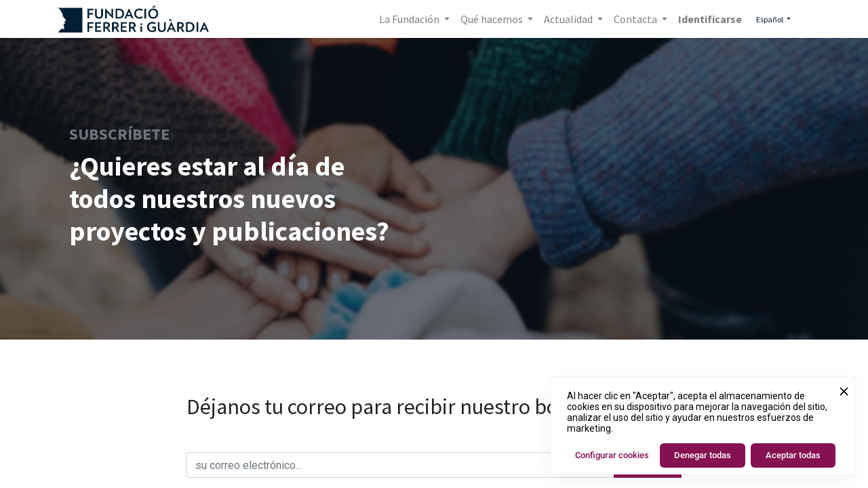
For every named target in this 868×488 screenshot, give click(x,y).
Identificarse (710, 19)
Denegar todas (703, 455)
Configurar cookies (612, 455)
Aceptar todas (793, 455)
